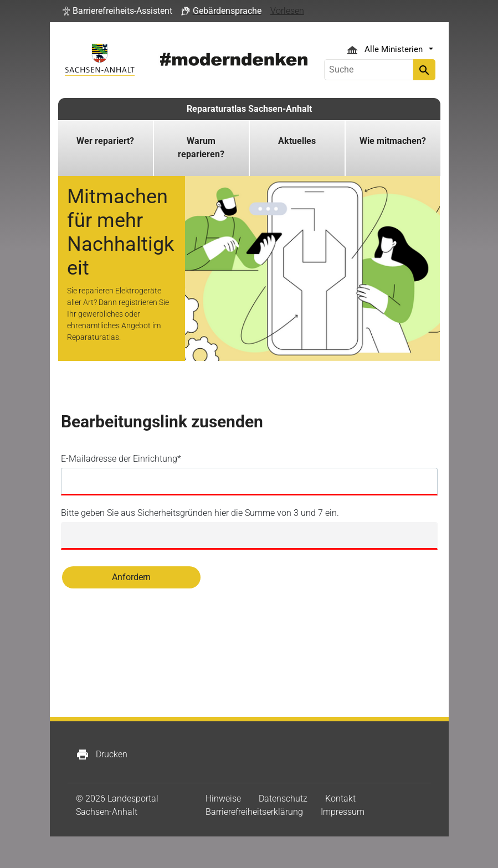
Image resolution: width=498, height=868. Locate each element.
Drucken (102, 755)
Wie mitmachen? (393, 141)
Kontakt (340, 799)
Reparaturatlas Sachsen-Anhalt (249, 109)
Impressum (343, 812)
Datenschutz (283, 799)
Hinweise (223, 799)
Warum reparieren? (201, 148)
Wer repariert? (105, 141)
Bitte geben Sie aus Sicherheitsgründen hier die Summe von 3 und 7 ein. (200, 513)
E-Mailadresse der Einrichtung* (121, 459)
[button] (117, 11)
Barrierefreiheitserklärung (254, 812)
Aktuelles (297, 141)
